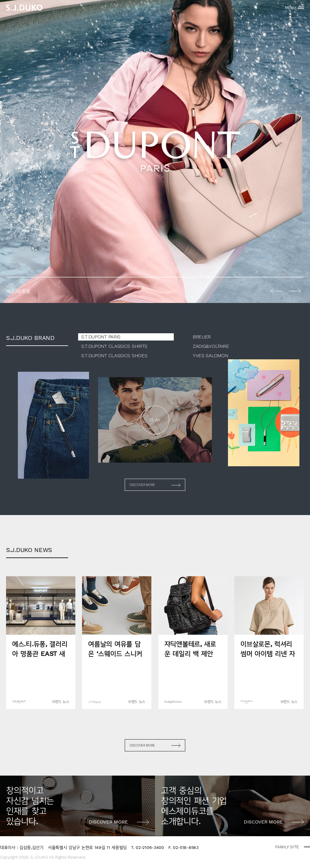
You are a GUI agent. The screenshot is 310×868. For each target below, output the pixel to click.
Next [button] (295, 291)
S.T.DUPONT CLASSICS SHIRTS (114, 346)
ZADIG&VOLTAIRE (211, 346)
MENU (290, 8)
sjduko (24, 8)
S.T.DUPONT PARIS (101, 337)
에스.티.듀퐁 (155, 151)
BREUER (202, 337)
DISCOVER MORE (142, 485)
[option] (155, 151)
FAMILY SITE (287, 847)
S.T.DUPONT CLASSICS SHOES (114, 356)
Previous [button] (277, 291)
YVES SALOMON (210, 356)
